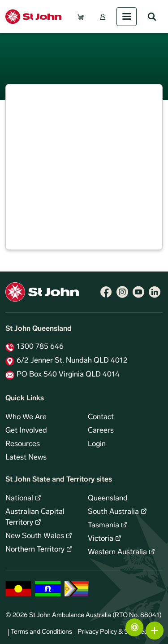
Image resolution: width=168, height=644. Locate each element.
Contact (101, 417)
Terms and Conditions (41, 632)
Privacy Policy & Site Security (119, 632)
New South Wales (35, 536)
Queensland (108, 499)
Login (97, 444)
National (19, 499)
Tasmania (103, 526)
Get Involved (26, 431)
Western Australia (117, 552)
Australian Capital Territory (35, 517)
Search (152, 17)
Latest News (26, 458)
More (155, 631)
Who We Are (26, 417)
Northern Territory (35, 550)
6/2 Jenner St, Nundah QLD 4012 (72, 361)
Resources (23, 444)
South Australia (113, 512)
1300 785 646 (40, 347)
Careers (101, 431)
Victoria (101, 539)
